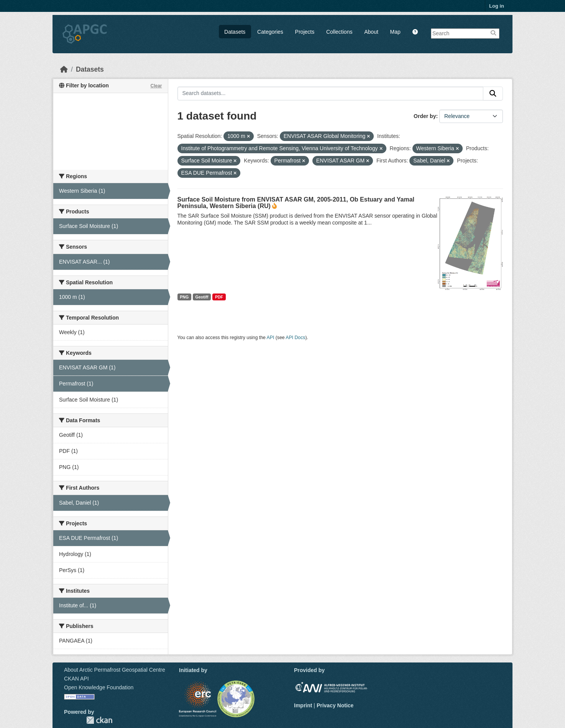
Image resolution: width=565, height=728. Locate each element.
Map (395, 32)
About (371, 32)
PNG (184, 297)
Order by (425, 116)
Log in (497, 6)
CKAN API (76, 679)
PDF (219, 297)
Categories (270, 32)
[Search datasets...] (331, 93)
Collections (339, 32)
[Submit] (493, 93)
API (271, 338)
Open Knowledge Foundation (99, 687)
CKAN (99, 720)
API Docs (295, 338)
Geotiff (202, 297)
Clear (156, 86)
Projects (305, 32)
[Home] (64, 69)
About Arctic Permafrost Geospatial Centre (115, 670)
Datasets (235, 32)
